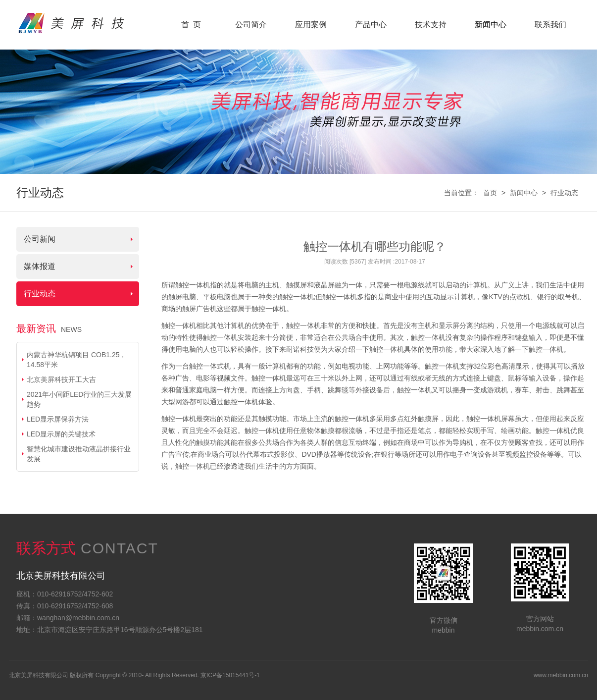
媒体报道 (40, 266)
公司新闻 (40, 239)
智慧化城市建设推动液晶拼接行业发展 (79, 454)
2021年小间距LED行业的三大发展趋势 (79, 399)
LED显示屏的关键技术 (61, 434)
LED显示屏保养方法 (58, 419)
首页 (490, 193)
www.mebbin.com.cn (561, 675)
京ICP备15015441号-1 (230, 675)
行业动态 (564, 193)
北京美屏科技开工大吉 (61, 379)
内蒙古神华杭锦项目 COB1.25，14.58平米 (76, 360)
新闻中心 (524, 193)
